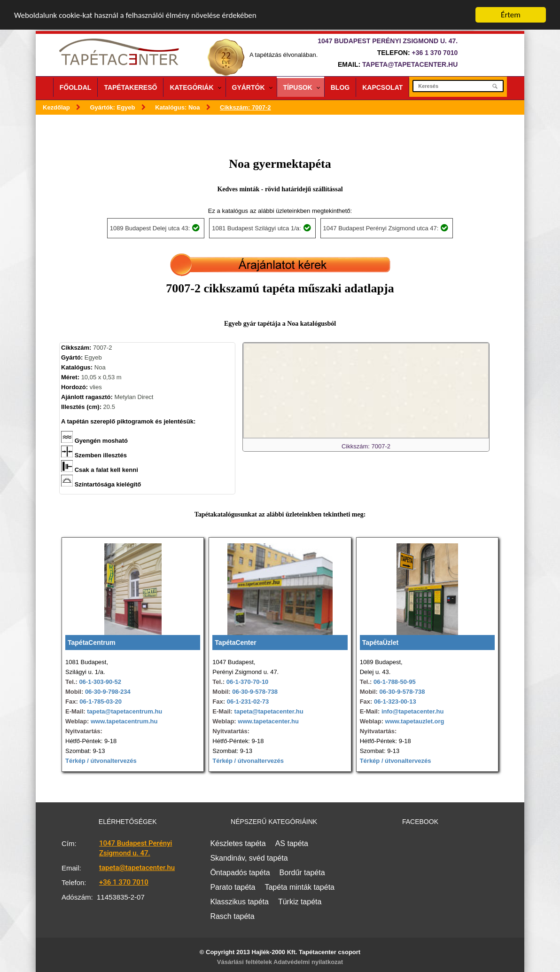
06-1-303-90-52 (100, 682)
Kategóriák (191, 87)
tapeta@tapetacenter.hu (410, 64)
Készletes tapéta (238, 843)
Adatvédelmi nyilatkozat (308, 962)
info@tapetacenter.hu (412, 711)
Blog (340, 87)
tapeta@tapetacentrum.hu (124, 711)
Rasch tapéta (232, 916)
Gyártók (249, 87)
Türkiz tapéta (300, 902)
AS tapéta (292, 843)
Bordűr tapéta (302, 873)
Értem (511, 15)
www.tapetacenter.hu (268, 721)
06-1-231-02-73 (248, 702)
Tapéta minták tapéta (299, 887)
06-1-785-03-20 (101, 702)
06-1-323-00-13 (395, 702)
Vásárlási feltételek (245, 962)
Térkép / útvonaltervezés (101, 761)
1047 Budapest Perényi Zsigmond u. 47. (136, 848)
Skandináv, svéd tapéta (249, 858)
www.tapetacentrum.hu (123, 721)
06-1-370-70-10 (248, 682)
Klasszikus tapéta (239, 902)
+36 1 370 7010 (435, 53)
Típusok (298, 87)
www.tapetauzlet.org (414, 721)
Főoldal (76, 87)
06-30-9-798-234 (108, 692)
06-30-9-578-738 (255, 692)
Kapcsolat (382, 87)
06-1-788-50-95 (395, 682)
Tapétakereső (130, 87)
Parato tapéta (233, 887)
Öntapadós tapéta (240, 873)
